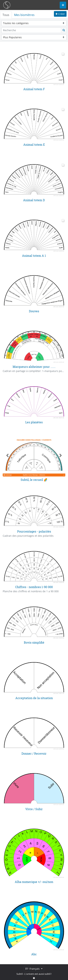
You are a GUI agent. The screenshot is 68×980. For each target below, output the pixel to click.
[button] (7, 455)
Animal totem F (34, 89)
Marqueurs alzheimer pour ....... (34, 366)
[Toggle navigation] (63, 5)
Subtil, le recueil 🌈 (34, 479)
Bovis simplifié (34, 642)
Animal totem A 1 (34, 255)
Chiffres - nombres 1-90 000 (34, 587)
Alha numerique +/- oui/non (34, 881)
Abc (34, 954)
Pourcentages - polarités (34, 531)
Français (33, 969)
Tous (6, 15)
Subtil (20, 974)
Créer (60, 14)
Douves (34, 311)
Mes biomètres (24, 15)
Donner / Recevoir (34, 753)
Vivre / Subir (34, 808)
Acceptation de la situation (34, 698)
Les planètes (34, 422)
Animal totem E (34, 144)
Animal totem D (34, 200)
